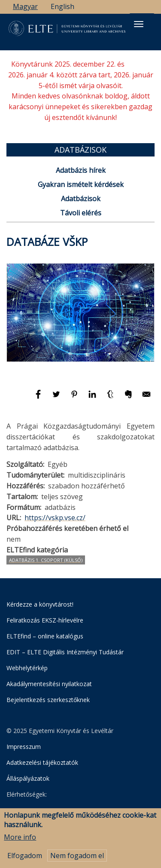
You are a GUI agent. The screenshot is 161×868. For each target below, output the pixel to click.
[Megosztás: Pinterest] (75, 398)
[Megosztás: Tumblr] (111, 398)
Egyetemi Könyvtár (50, 811)
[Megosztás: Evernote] (129, 398)
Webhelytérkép (27, 668)
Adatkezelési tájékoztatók (42, 762)
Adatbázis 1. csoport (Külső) (46, 560)
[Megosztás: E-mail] (146, 398)
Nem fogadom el (77, 859)
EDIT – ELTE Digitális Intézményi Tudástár (65, 652)
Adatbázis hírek (81, 170)
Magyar (25, 6)
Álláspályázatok (28, 778)
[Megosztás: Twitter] (57, 398)
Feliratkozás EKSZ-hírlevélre (45, 620)
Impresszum (24, 747)
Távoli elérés (81, 213)
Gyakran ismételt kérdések (81, 184)
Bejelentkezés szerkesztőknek (48, 700)
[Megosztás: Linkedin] (93, 398)
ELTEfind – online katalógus (45, 636)
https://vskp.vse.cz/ (55, 518)
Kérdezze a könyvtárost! (40, 604)
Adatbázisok (81, 199)
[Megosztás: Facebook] (39, 398)
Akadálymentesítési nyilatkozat (49, 684)
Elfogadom (25, 859)
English (62, 6)
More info (20, 841)
